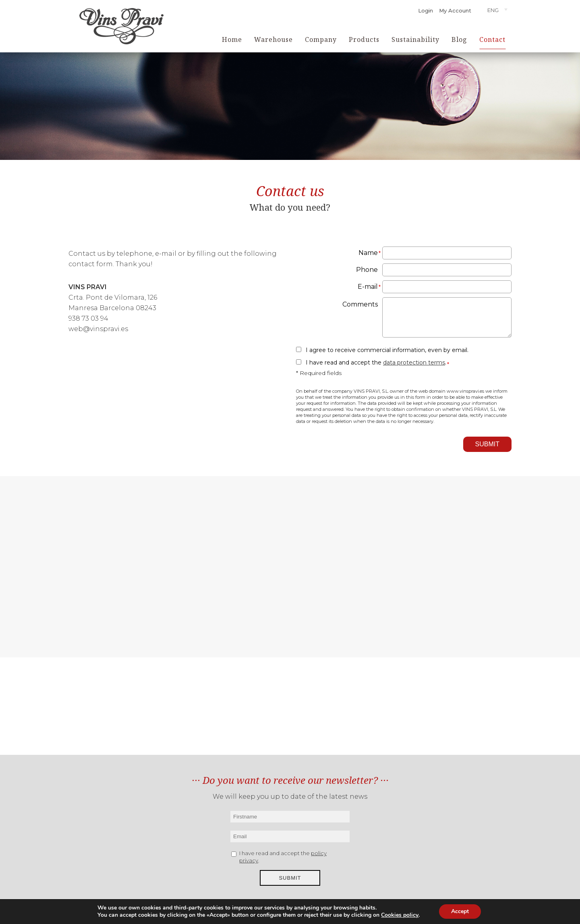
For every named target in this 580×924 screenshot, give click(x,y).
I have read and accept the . (376, 363)
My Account (455, 10)
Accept (460, 911)
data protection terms (414, 363)
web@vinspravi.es (98, 329)
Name (368, 253)
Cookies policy (400, 915)
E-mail (368, 287)
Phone (367, 270)
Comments (360, 304)
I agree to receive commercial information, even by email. (387, 350)
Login (426, 10)
